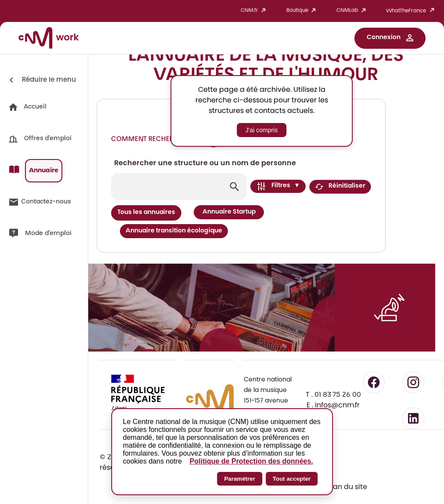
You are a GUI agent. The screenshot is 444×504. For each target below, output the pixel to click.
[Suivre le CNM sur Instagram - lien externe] (413, 358)
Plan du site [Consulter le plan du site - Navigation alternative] (347, 463)
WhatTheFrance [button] (412, 11)
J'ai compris (262, 130)
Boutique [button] (303, 11)
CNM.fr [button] (255, 11)
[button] (390, 38)
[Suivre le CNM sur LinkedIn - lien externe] (413, 394)
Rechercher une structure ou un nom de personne (205, 163)
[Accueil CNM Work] (49, 39)
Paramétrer (239, 479)
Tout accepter (292, 479)
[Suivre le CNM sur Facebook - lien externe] (374, 358)
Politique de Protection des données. (251, 461)
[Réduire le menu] (41, 80)
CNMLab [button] (353, 11)
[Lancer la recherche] (235, 187)
